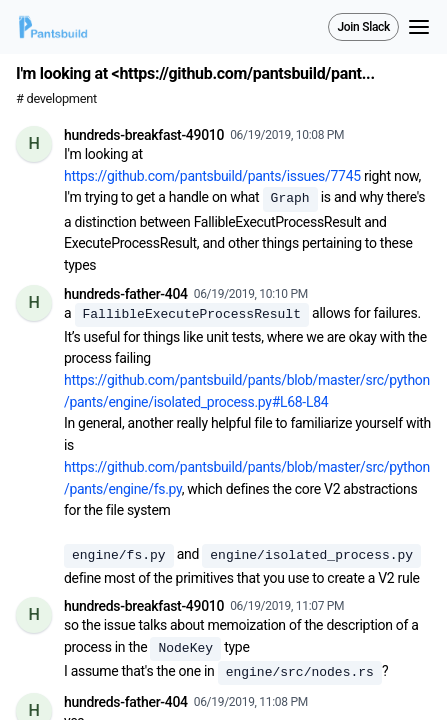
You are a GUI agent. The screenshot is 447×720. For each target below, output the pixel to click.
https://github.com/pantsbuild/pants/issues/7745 (212, 176)
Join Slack (363, 27)
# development (56, 98)
